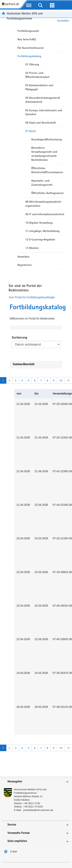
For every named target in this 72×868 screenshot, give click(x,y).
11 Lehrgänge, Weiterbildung (42, 231)
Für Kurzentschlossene (31, 48)
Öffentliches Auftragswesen (48, 193)
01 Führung (32, 64)
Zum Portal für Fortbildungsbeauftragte (32, 297)
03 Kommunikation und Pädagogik (39, 87)
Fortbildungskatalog (29, 56)
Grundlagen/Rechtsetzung (47, 139)
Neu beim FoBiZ (27, 39)
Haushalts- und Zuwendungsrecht (42, 183)
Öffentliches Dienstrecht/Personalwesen (47, 170)
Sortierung (19, 338)
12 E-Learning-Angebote (40, 239)
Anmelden (23, 257)
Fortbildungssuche (28, 31)
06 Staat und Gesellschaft (41, 123)
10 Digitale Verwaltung (39, 223)
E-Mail (14, 852)
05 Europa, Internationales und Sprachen (44, 112)
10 (61, 380)
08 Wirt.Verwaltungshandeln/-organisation (43, 204)
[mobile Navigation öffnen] (29, 5)
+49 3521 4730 (32, 803)
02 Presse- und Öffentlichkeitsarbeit (37, 75)
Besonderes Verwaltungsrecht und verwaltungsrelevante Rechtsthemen (44, 154)
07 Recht (31, 131)
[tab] (36, 782)
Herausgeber (15, 782)
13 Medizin (32, 248)
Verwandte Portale (19, 833)
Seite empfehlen (17, 841)
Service (12, 825)
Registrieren (25, 265)
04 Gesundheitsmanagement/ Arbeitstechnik (43, 100)
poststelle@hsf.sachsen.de (38, 810)
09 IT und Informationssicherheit (45, 214)
